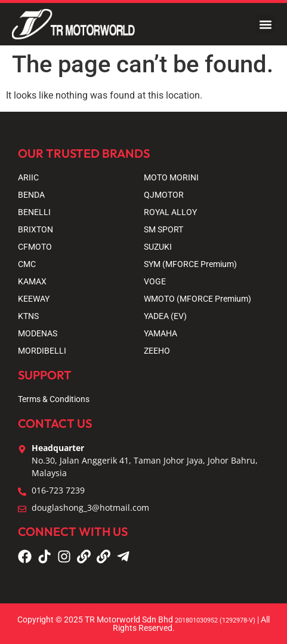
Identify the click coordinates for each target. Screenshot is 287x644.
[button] (265, 24)
